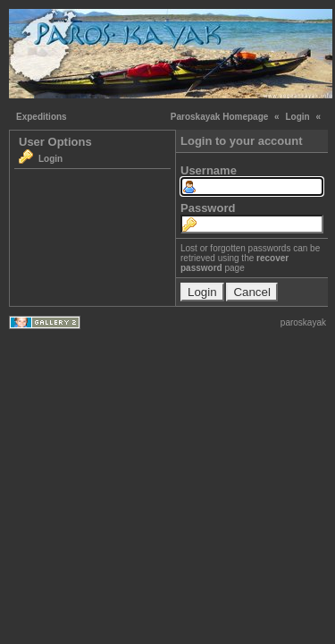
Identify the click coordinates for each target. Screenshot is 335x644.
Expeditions (42, 117)
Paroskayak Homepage (220, 117)
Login (297, 117)
